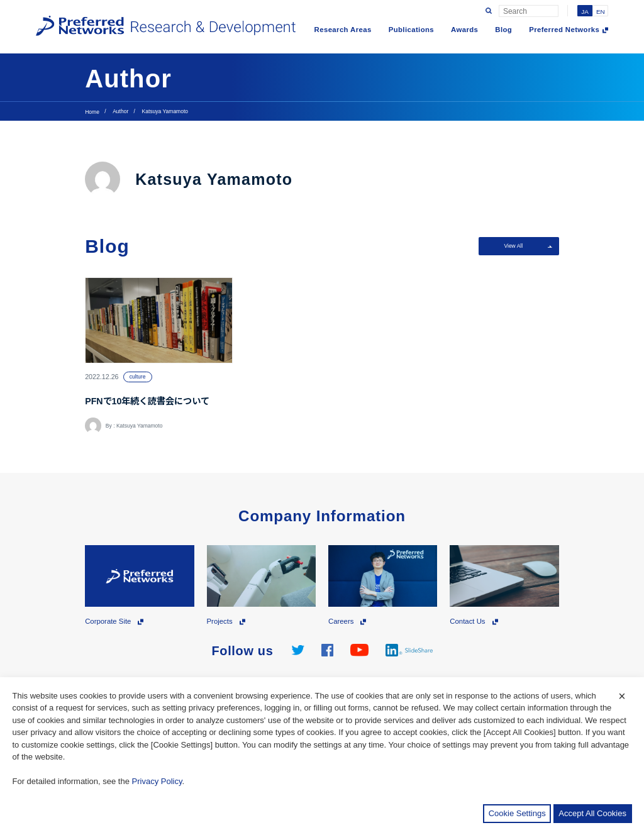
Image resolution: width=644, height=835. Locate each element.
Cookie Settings (517, 813)
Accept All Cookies (592, 813)
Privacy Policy (157, 781)
